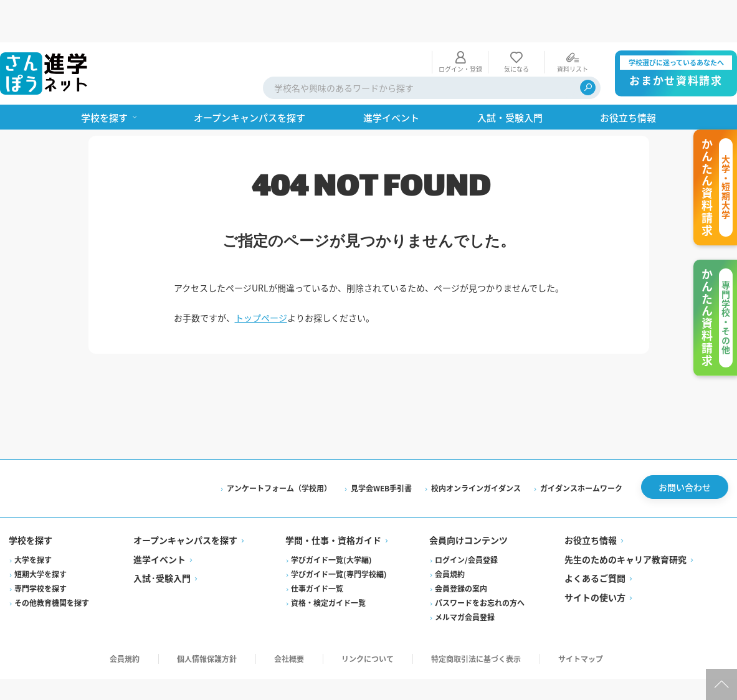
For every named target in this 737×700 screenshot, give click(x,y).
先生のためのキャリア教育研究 (625, 521)
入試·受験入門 (163, 540)
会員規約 (450, 535)
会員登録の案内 (461, 550)
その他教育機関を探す (53, 564)
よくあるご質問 (594, 540)
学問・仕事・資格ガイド (334, 502)
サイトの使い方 (594, 559)
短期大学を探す (42, 535)
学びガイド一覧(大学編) (332, 521)
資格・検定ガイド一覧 (329, 564)
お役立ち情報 (590, 502)
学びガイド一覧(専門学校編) (340, 535)
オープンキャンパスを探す (187, 502)
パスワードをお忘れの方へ (480, 564)
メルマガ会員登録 (465, 578)
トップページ (261, 275)
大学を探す (34, 521)
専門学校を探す (42, 550)
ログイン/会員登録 (466, 521)
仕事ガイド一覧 (318, 550)
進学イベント (161, 521)
